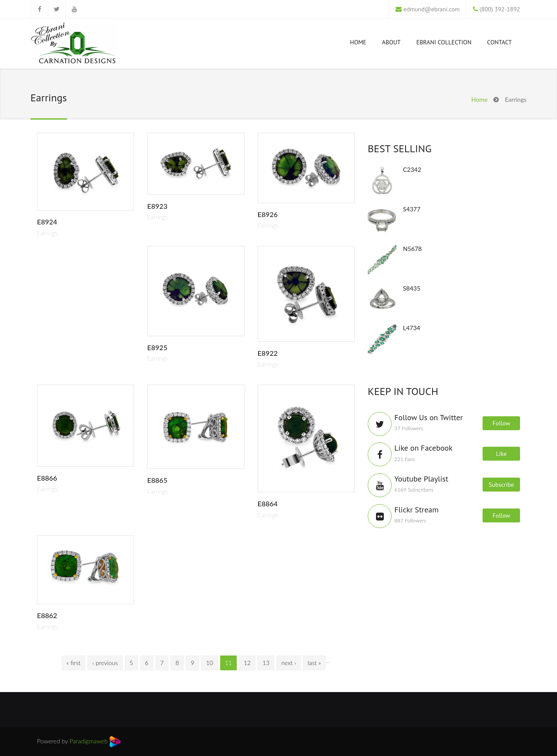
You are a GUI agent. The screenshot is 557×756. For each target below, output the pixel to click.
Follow (502, 423)
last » (314, 663)
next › (289, 663)
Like (502, 454)
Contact (499, 42)
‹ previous (105, 663)
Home (358, 42)
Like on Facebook (423, 448)
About (391, 42)
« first (74, 663)
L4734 (412, 328)
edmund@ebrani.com (431, 9)
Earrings (47, 233)
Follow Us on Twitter (428, 417)
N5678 (412, 249)
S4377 (412, 209)
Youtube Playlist (421, 479)
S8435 (412, 288)
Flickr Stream (416, 510)
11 (228, 663)
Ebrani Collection (444, 42)
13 (266, 663)
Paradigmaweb (96, 741)
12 (247, 663)
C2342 (412, 169)
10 (209, 663)
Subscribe (501, 485)
